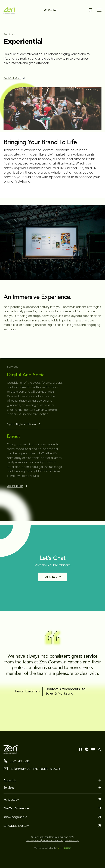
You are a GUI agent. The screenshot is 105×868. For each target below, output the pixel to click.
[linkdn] (87, 750)
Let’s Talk (52, 577)
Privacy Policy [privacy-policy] (34, 840)
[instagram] (99, 750)
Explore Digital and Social (22, 424)
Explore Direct (15, 486)
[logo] (10, 10)
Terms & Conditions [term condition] (53, 840)
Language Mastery (16, 826)
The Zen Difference (16, 808)
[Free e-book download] (90, 10)
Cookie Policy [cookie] (72, 840)
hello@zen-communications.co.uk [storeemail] (32, 769)
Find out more (12, 78)
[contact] (51, 10)
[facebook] (80, 750)
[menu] (99, 9)
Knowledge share (15, 817)
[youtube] (93, 750)
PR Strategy (11, 800)
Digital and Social (26, 375)
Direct (14, 436)
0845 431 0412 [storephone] (17, 761)
